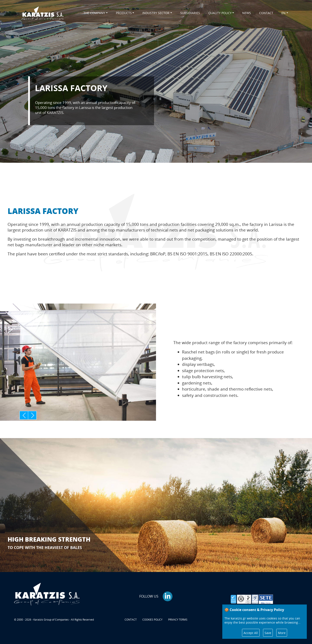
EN (284, 13)
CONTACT (266, 13)
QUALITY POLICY (220, 13)
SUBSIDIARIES (190, 13)
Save (268, 633)
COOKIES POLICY (152, 619)
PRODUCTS (124, 13)
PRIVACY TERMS (178, 619)
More (282, 633)
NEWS (247, 13)
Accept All (251, 633)
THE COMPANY (94, 13)
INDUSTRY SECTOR (156, 13)
